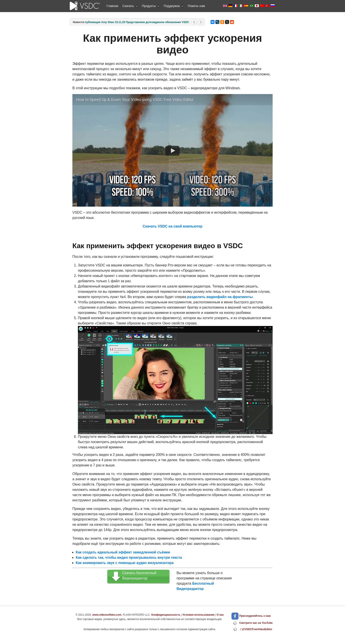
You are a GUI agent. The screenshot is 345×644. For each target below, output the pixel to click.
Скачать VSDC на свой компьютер (172, 226)
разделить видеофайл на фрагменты (220, 297)
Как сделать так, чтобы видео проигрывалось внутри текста (129, 558)
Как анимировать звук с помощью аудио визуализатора (125, 563)
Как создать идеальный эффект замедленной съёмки (123, 552)
